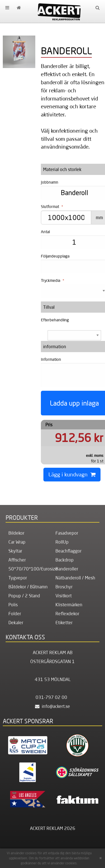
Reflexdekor (67, 614)
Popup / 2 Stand (24, 596)
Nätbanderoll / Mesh (75, 578)
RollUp (62, 542)
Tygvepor (18, 578)
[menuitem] (7, 8)
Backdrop (65, 560)
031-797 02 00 (51, 697)
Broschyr (64, 587)
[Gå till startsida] (19, 8)
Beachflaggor (68, 551)
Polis (13, 605)
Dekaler (16, 623)
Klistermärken (69, 605)
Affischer (17, 560)
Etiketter (64, 623)
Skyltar (15, 551)
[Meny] (7, 8)
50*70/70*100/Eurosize (33, 569)
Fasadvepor (67, 533)
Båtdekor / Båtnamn (28, 587)
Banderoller (67, 569)
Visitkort (64, 596)
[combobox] (72, 335)
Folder (15, 614)
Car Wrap (17, 542)
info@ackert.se (53, 706)
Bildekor (16, 533)
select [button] (98, 335)
